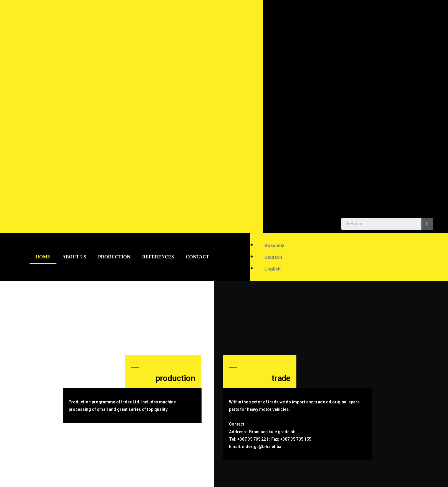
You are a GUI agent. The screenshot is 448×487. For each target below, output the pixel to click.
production (175, 378)
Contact (198, 257)
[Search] (427, 224)
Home (43, 257)
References (158, 257)
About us (74, 257)
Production (114, 257)
